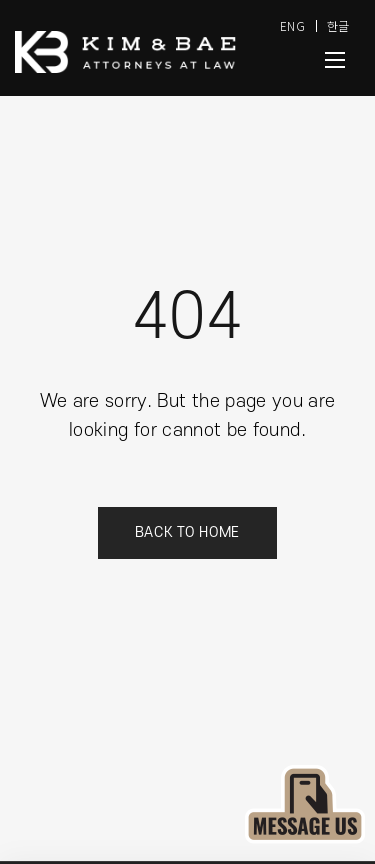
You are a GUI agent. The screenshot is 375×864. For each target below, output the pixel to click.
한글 (338, 25)
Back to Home (187, 532)
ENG (293, 25)
